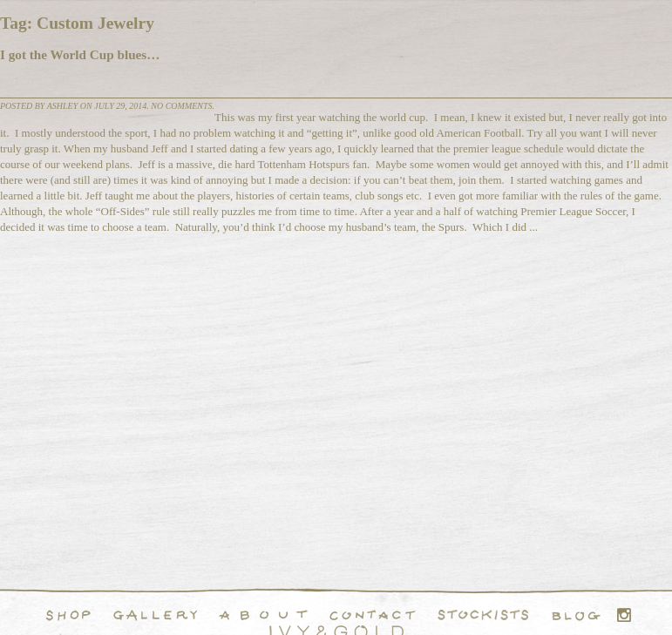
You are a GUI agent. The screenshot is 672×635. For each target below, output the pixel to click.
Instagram (624, 615)
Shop (68, 615)
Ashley (63, 106)
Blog (576, 615)
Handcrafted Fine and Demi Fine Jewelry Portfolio (155, 615)
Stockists (483, 615)
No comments (181, 106)
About (263, 615)
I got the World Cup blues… (80, 54)
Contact (373, 615)
